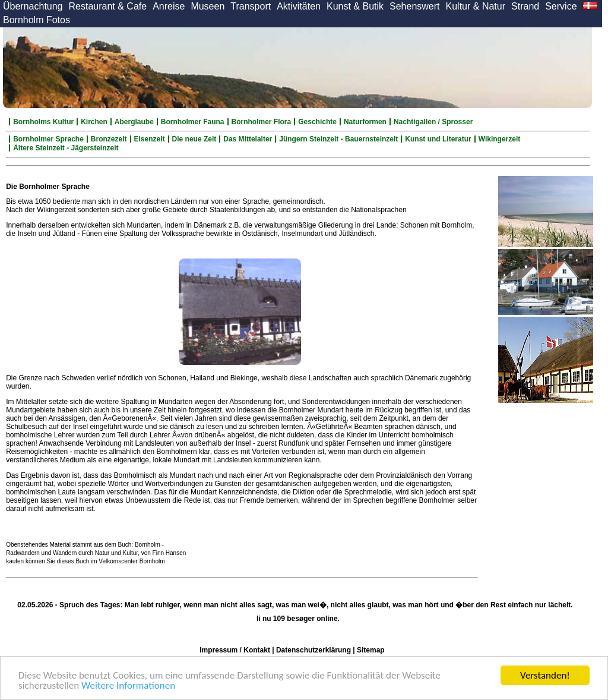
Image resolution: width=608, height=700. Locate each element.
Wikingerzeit (500, 139)
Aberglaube (134, 122)
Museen (208, 6)
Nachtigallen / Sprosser (433, 122)
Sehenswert (415, 6)
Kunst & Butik (355, 6)
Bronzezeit (109, 139)
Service (561, 6)
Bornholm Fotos (37, 20)
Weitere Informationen (128, 686)
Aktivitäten (299, 6)
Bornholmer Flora (262, 122)
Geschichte (317, 122)
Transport (251, 6)
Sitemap (371, 650)
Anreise (169, 6)
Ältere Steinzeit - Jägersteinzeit (66, 148)
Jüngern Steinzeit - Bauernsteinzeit (338, 139)
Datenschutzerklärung (313, 650)
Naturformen (365, 122)
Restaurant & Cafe (108, 6)
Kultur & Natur (476, 6)
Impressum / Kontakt (235, 650)
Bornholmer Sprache (48, 139)
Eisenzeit (150, 139)
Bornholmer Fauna (193, 122)
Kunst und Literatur (438, 139)
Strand (525, 6)
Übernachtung (33, 6)
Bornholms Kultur (43, 122)
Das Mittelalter (248, 139)
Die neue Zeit (194, 139)
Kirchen (94, 122)
